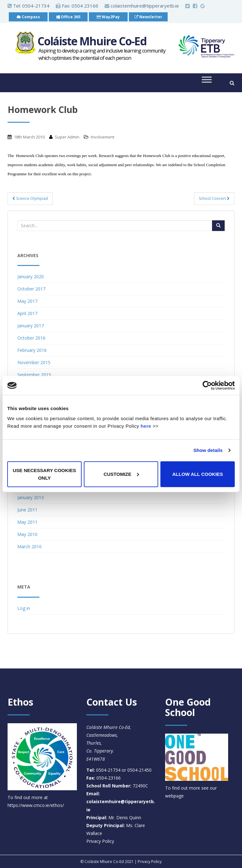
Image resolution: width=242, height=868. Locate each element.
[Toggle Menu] (207, 80)
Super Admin (67, 137)
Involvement (103, 137)
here (146, 426)
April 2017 (27, 313)
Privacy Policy (100, 841)
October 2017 (31, 289)
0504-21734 (36, 6)
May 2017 (27, 301)
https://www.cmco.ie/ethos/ (36, 805)
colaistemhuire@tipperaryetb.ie (142, 6)
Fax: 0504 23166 (77, 6)
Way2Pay (108, 17)
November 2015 (34, 362)
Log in (24, 608)
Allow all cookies (198, 474)
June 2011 (27, 510)
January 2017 (31, 326)
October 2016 (31, 338)
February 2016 (32, 350)
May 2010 (27, 534)
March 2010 (29, 547)
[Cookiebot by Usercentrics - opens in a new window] (207, 386)
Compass (28, 17)
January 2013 (31, 497)
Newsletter (148, 17)
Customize (121, 474)
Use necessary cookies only (44, 474)
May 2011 (27, 522)
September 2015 (34, 375)
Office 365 (68, 17)
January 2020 (31, 276)
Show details (208, 450)
